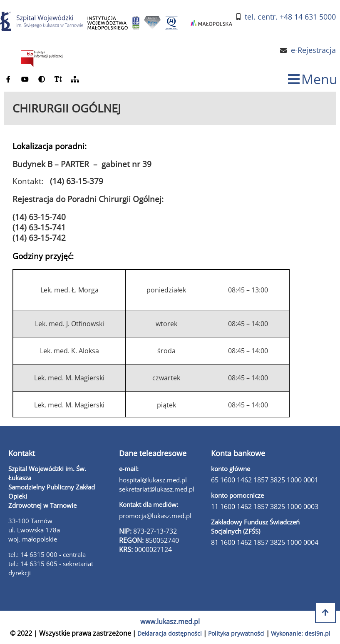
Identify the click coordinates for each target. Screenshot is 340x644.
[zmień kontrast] (42, 79)
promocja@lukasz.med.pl (155, 516)
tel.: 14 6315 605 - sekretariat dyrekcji (51, 568)
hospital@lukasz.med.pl (153, 480)
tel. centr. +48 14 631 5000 (290, 17)
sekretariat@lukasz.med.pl (157, 489)
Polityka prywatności (236, 633)
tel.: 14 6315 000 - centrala (47, 554)
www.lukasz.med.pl (170, 622)
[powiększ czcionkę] (58, 79)
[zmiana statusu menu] (313, 79)
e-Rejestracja (313, 50)
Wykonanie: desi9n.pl (301, 633)
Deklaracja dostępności (170, 633)
